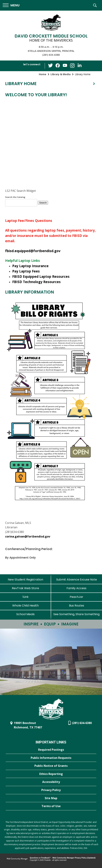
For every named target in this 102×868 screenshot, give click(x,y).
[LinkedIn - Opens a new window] (79, 66)
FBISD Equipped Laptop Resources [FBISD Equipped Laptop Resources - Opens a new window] (41, 276)
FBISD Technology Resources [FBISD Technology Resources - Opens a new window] (36, 282)
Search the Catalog (15, 197)
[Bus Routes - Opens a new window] (77, 606)
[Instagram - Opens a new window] (72, 66)
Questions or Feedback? (40, 858)
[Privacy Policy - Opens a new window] (51, 790)
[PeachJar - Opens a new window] (77, 597)
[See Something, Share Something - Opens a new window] (77, 614)
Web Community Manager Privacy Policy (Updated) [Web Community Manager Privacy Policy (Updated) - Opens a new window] (74, 858)
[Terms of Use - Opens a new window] (51, 806)
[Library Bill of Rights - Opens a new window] (50, 500)
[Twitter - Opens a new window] (51, 66)
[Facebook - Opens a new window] (58, 66)
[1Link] (26, 597)
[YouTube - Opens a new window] (65, 66)
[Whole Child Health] (26, 606)
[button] (11, 5)
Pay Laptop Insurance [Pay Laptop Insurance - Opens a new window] (30, 266)
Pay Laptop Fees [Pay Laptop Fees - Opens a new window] (26, 271)
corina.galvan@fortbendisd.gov (28, 536)
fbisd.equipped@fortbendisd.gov (33, 251)
